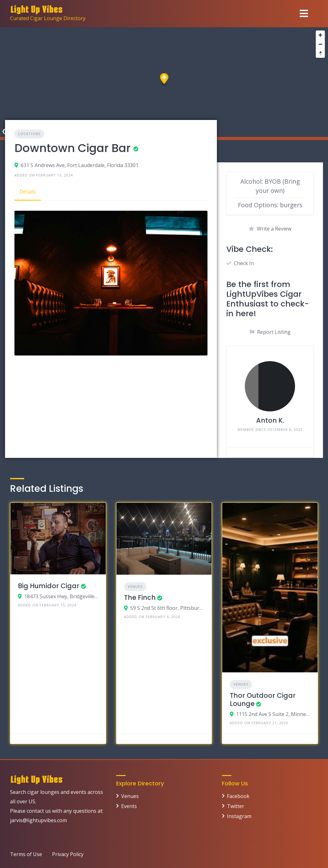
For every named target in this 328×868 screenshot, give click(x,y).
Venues (135, 586)
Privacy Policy (68, 854)
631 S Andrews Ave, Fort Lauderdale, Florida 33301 (80, 165)
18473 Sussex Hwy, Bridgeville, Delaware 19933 (61, 596)
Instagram (239, 816)
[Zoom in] (320, 35)
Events (129, 806)
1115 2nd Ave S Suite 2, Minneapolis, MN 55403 (273, 714)
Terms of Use (26, 854)
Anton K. (270, 420)
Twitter (236, 806)
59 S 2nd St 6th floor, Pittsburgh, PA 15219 (167, 608)
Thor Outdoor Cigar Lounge (263, 700)
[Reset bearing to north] (320, 53)
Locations (29, 134)
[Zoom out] (320, 44)
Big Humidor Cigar (49, 586)
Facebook (238, 796)
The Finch (140, 597)
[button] (164, 80)
